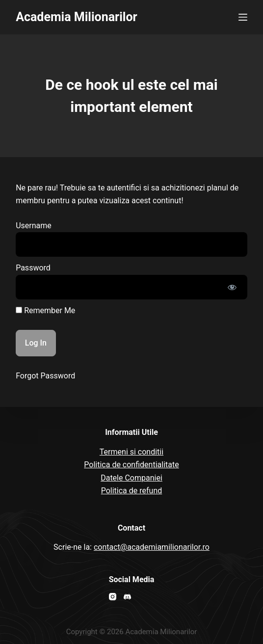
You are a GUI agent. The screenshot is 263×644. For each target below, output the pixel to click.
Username (34, 226)
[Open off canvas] (243, 17)
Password (33, 268)
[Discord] (127, 597)
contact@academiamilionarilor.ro (152, 547)
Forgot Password (45, 376)
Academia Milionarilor (77, 17)
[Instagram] (113, 597)
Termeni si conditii (131, 452)
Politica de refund (132, 491)
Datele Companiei (131, 478)
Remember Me (45, 310)
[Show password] (232, 287)
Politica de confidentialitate (131, 465)
